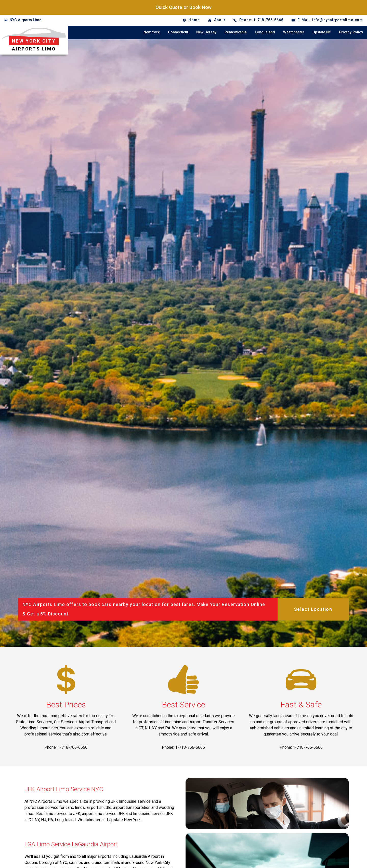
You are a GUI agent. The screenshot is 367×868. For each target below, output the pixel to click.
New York (152, 32)
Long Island (265, 32)
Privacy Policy (351, 32)
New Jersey (206, 32)
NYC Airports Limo (26, 20)
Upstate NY (322, 32)
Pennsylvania (236, 32)
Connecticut (178, 32)
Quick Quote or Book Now (183, 7)
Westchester (294, 32)
